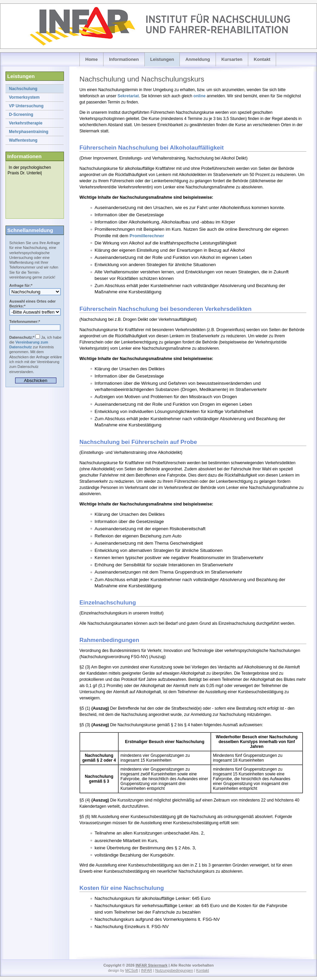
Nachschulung (23, 89)
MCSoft (132, 970)
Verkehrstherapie (26, 123)
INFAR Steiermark (151, 965)
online (200, 96)
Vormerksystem (24, 97)
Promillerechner (147, 236)
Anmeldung (198, 59)
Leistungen (162, 59)
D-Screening (21, 115)
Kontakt (262, 59)
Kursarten (232, 59)
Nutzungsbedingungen (174, 970)
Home (91, 59)
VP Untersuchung (26, 106)
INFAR (146, 970)
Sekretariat (128, 96)
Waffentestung (23, 140)
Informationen (124, 59)
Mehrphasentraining (29, 132)
